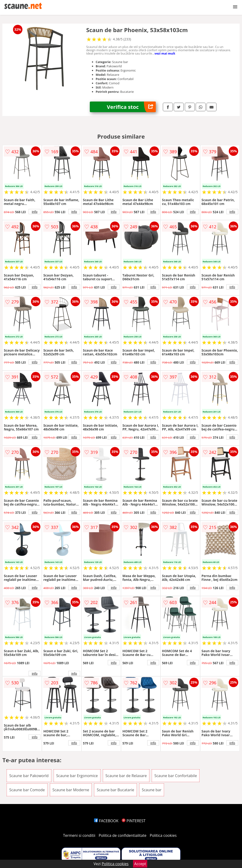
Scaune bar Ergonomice (77, 776)
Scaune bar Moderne (71, 790)
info (35, 212)
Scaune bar (152, 790)
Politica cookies (163, 835)
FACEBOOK (106, 821)
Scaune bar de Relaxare (126, 776)
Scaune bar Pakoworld (29, 776)
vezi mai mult (165, 53)
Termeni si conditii (79, 835)
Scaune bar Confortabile (176, 776)
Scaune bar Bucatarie (115, 790)
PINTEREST (134, 821)
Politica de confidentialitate (123, 835)
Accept (140, 864)
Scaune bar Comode (27, 790)
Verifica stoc (131, 107)
